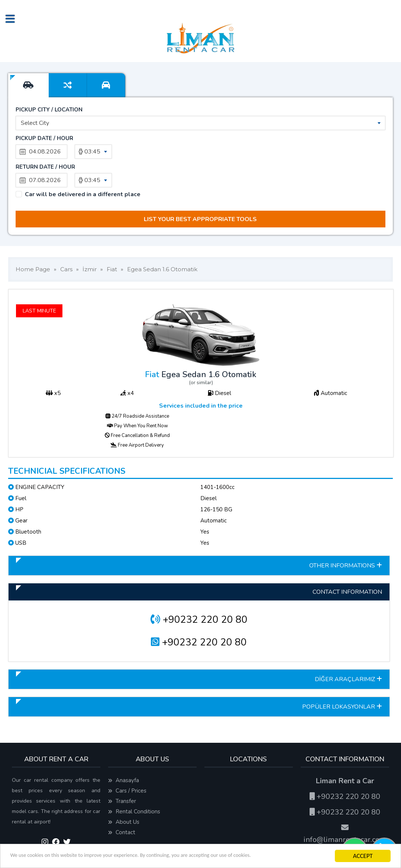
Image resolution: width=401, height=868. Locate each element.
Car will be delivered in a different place (83, 169)
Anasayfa (124, 755)
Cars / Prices (127, 765)
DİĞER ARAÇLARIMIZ (348, 654)
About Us (124, 797)
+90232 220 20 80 (199, 594)
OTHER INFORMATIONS (346, 540)
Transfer (122, 776)
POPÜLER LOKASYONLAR (342, 681)
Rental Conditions (134, 786)
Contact (122, 807)
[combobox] (200, 126)
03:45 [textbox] (92, 155)
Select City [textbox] (35, 126)
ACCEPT (361, 856)
